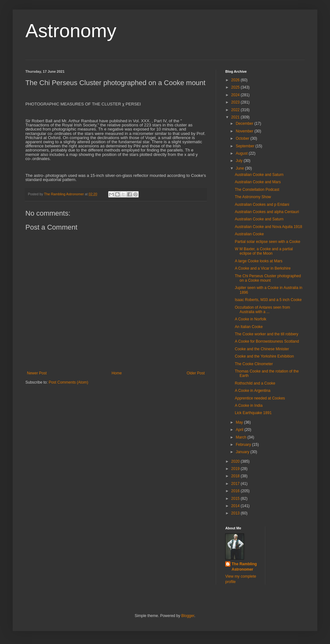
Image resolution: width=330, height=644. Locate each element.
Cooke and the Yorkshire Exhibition (264, 356)
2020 (236, 461)
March (242, 437)
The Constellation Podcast (257, 190)
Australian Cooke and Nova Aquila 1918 (268, 227)
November (245, 131)
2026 (236, 80)
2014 (236, 506)
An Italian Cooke (249, 327)
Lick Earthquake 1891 (253, 413)
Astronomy (71, 31)
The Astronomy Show (253, 197)
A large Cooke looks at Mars (259, 261)
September (246, 146)
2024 (236, 95)
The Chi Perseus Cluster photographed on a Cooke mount (268, 278)
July (240, 161)
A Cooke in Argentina (253, 391)
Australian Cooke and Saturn (259, 175)
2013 (236, 513)
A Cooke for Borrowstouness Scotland (267, 341)
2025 (236, 87)
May (240, 422)
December (245, 124)
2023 (236, 102)
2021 (236, 117)
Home (117, 373)
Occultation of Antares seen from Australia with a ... (262, 310)
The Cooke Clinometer (254, 364)
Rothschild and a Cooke (255, 383)
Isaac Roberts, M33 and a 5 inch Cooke (268, 300)
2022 (236, 110)
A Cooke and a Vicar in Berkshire (263, 268)
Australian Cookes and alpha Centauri (267, 212)
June (240, 168)
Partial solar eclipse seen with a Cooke (267, 242)
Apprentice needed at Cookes (260, 398)
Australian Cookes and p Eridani (262, 205)
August (242, 153)
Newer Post (37, 373)
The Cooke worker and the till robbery (267, 334)
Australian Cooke (249, 234)
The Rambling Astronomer (244, 567)
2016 (236, 491)
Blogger (188, 616)
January (243, 452)
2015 (236, 499)
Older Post (196, 373)
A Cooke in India (249, 406)
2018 (236, 476)
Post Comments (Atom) (68, 382)
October (243, 138)
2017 (236, 484)
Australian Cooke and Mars (258, 182)
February (244, 445)
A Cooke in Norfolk (251, 319)
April (240, 430)
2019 (236, 469)
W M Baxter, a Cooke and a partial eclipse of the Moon (264, 251)
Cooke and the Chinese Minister (262, 349)
